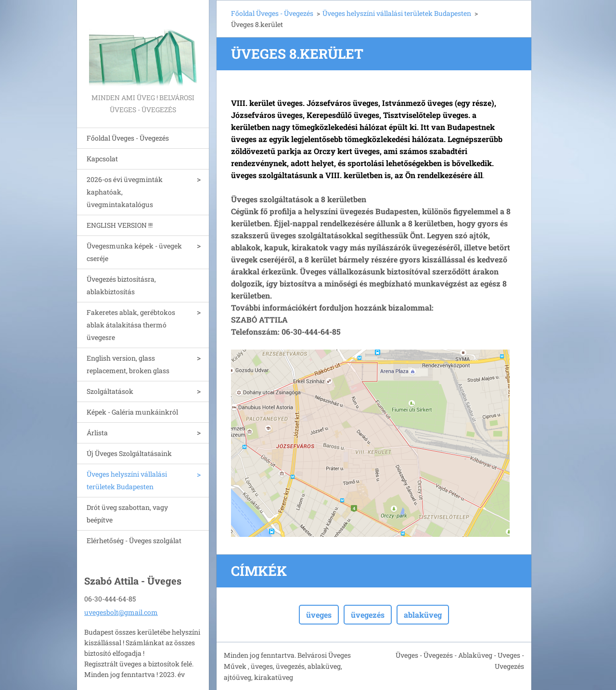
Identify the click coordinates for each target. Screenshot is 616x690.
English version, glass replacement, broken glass (128, 364)
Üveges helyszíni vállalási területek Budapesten (127, 480)
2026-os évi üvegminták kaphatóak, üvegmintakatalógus (125, 192)
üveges (319, 615)
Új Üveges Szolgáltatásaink (129, 453)
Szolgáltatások (110, 391)
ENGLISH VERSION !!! (120, 225)
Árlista (97, 433)
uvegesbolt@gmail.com (121, 612)
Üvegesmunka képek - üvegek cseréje (134, 252)
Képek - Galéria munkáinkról (132, 412)
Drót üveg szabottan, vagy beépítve (127, 514)
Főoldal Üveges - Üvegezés (128, 138)
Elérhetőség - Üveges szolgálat (134, 540)
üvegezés (368, 615)
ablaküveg (423, 615)
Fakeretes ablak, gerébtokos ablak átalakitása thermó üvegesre (131, 325)
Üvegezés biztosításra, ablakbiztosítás (121, 285)
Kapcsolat (102, 159)
